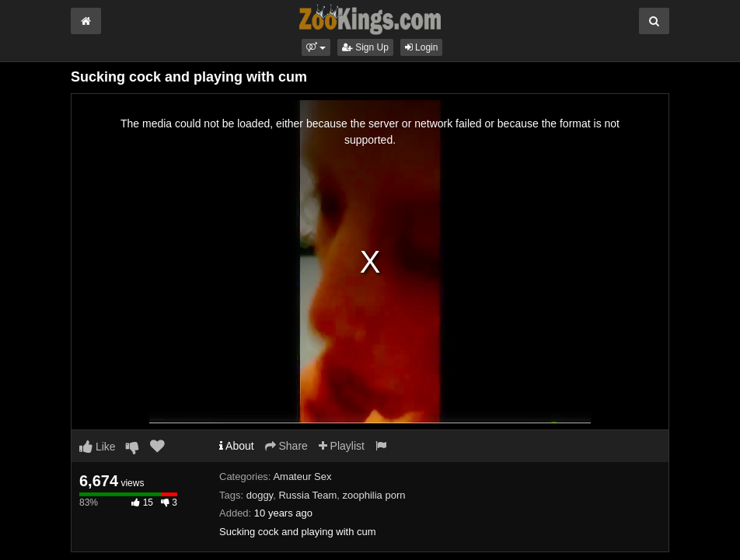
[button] (316, 47)
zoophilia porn (374, 495)
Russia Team (307, 495)
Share (286, 446)
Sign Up (365, 47)
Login (422, 47)
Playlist (342, 446)
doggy (260, 495)
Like (98, 447)
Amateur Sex (302, 477)
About (237, 446)
